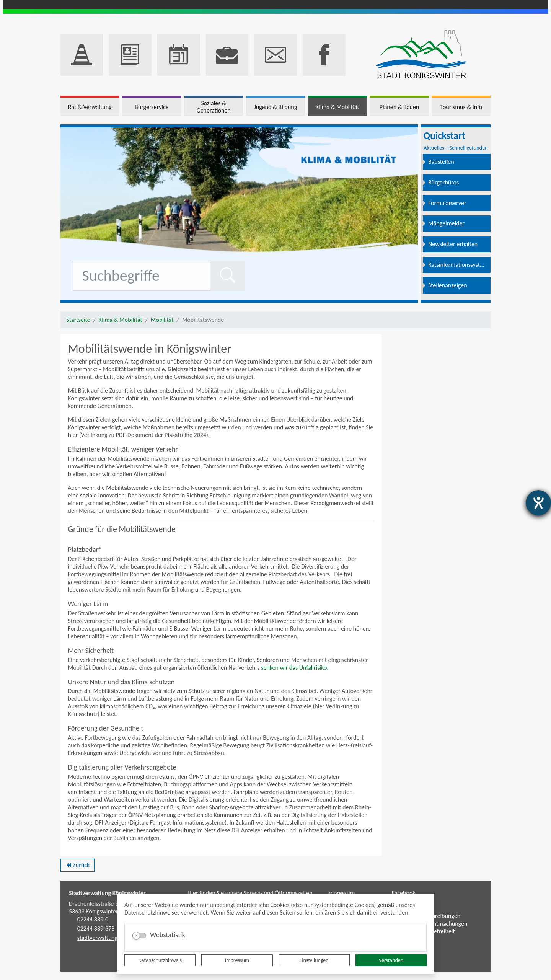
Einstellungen (314, 960)
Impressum (237, 960)
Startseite (78, 320)
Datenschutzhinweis (160, 960)
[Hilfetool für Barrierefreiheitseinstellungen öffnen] (538, 503)
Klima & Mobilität (121, 320)
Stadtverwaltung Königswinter (107, 893)
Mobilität (162, 320)
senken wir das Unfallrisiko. (295, 668)
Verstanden (391, 960)
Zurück (77, 866)
